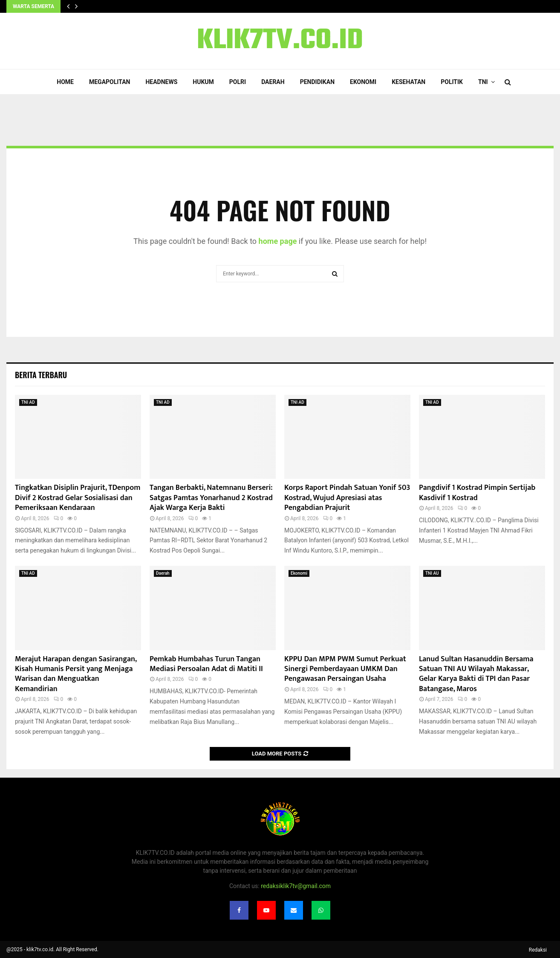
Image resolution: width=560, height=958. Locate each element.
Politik (452, 82)
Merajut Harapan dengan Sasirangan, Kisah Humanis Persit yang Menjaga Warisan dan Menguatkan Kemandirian (76, 674)
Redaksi (538, 950)
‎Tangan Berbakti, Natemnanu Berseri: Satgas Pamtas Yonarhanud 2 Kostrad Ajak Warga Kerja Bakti (211, 498)
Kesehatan (408, 82)
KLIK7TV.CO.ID (280, 41)
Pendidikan (317, 82)
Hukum (203, 82)
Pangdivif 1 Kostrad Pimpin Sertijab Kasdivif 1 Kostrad (477, 493)
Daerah (273, 82)
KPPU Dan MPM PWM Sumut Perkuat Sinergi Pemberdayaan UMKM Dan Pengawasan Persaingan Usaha (345, 669)
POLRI (238, 82)
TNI (483, 82)
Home (65, 82)
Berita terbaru (41, 375)
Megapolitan (110, 82)
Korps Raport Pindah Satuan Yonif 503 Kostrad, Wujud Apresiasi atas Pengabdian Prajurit (347, 498)
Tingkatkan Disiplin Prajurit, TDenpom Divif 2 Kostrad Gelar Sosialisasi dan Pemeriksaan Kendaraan (78, 498)
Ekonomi (363, 82)
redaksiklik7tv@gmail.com (296, 886)
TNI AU (432, 573)
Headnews (161, 82)
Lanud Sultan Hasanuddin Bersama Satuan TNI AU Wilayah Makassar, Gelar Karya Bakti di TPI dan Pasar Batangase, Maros (476, 674)
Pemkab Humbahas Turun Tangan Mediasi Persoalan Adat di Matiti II (206, 664)
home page (278, 241)
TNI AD (28, 402)
